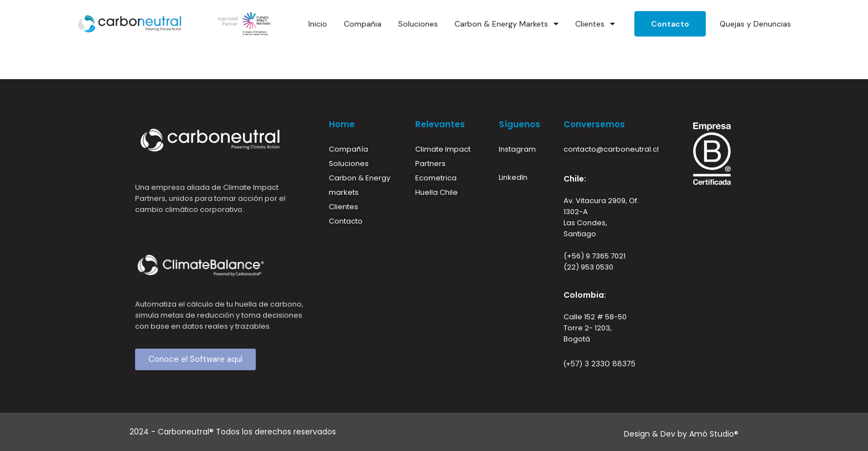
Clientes (595, 24)
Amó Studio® (714, 434)
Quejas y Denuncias (755, 24)
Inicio (318, 24)
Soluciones (418, 24)
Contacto (670, 24)
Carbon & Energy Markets (507, 24)
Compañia (363, 24)
